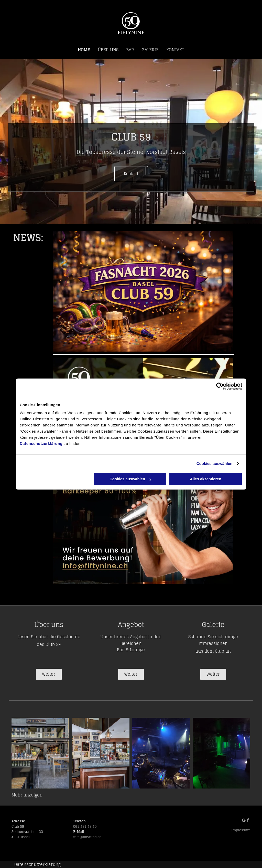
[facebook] (249, 821)
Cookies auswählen (215, 463)
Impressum (241, 830)
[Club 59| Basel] (40, 753)
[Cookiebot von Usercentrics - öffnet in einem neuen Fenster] (220, 386)
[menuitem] (84, 50)
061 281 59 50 (85, 827)
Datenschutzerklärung (41, 443)
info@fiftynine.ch (87, 837)
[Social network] (245, 821)
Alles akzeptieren (206, 479)
